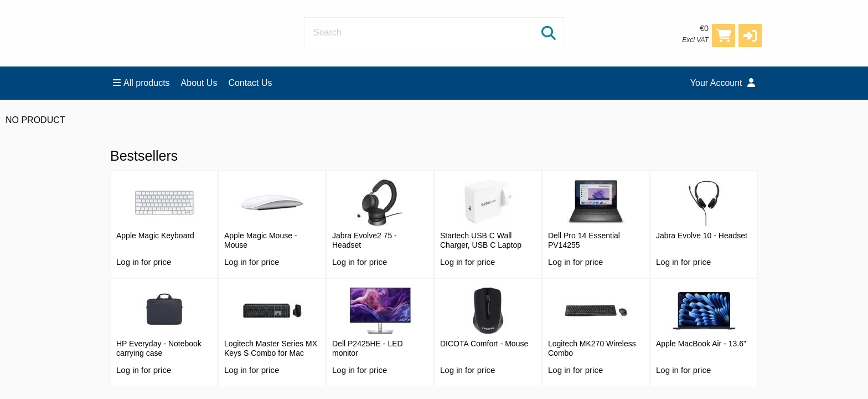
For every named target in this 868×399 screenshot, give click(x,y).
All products (141, 83)
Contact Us (250, 83)
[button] (750, 35)
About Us (199, 83)
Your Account (723, 83)
